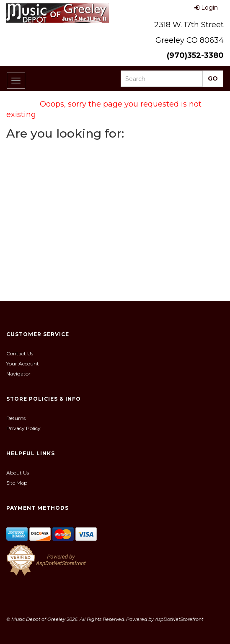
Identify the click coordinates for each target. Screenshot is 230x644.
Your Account (23, 364)
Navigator (18, 374)
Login (206, 8)
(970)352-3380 (195, 55)
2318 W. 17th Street (189, 25)
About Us (18, 473)
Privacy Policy (23, 428)
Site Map (17, 483)
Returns (16, 418)
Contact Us (20, 353)
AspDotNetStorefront (179, 619)
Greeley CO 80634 (190, 40)
